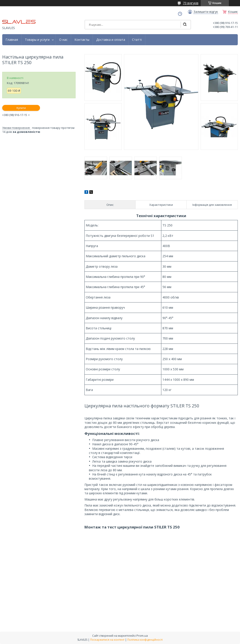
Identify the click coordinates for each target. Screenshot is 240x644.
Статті (137, 40)
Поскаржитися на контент (107, 640)
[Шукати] (185, 25)
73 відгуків (191, 3)
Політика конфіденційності (145, 640)
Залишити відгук (206, 12)
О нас (63, 40)
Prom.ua (142, 636)
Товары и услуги (37, 40)
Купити (21, 108)
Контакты (82, 40)
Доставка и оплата (111, 40)
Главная (12, 40)
